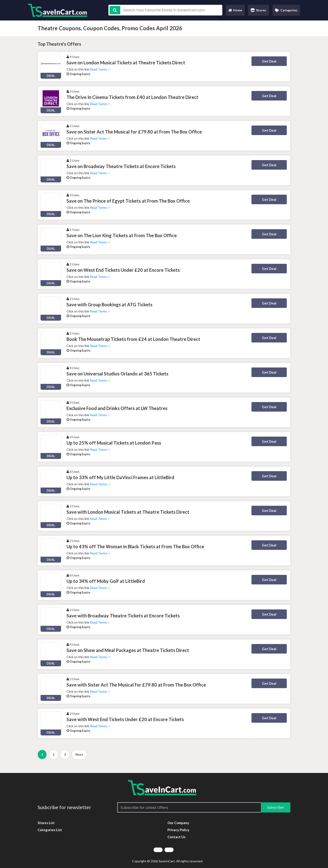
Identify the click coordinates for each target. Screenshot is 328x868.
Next (79, 754)
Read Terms (100, 69)
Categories (286, 10)
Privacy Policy (178, 830)
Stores (258, 10)
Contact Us (176, 837)
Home (235, 11)
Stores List (46, 823)
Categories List (50, 830)
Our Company (178, 823)
